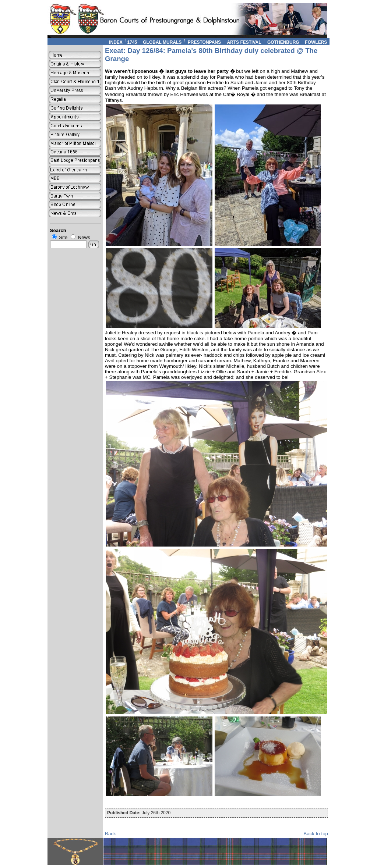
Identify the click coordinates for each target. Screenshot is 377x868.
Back (110, 834)
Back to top (316, 834)
